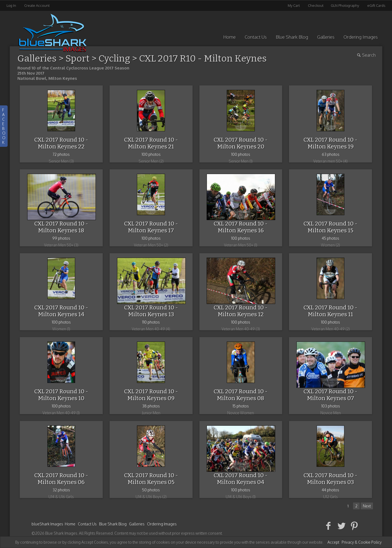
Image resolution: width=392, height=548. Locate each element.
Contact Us (256, 37)
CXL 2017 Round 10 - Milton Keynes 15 (330, 227)
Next (367, 506)
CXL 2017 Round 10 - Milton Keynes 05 (151, 479)
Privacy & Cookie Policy (362, 542)
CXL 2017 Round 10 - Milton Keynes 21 (151, 143)
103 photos (331, 406)
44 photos (330, 490)
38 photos (151, 406)
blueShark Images (47, 524)
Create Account (37, 5)
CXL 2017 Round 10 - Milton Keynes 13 (151, 311)
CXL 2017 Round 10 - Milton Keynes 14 (61, 311)
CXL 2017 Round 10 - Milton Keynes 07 (330, 395)
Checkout (316, 5)
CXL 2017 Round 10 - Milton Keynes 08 (241, 395)
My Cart (294, 5)
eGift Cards (376, 5)
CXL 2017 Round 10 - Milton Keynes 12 (241, 311)
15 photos (241, 406)
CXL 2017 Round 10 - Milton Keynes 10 (61, 395)
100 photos (151, 154)
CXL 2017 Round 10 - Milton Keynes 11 (330, 311)
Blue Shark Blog (292, 37)
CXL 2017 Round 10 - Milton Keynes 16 (241, 227)
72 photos (61, 154)
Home (229, 37)
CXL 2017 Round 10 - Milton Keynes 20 (241, 143)
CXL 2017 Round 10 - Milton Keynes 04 (241, 479)
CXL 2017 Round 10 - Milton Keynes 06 (61, 479)
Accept (333, 542)
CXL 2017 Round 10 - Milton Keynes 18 (61, 227)
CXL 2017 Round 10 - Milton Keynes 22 (61, 143)
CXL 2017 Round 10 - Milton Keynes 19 (330, 143)
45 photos (330, 238)
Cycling (114, 58)
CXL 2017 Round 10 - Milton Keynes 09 (151, 395)
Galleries (326, 37)
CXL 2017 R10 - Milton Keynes (203, 58)
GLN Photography (345, 5)
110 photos (151, 322)
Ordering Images (361, 37)
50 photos (151, 490)
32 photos (61, 490)
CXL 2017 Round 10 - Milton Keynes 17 (151, 227)
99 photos (61, 238)
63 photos (331, 154)
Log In (11, 5)
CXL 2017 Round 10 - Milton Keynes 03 (330, 479)
